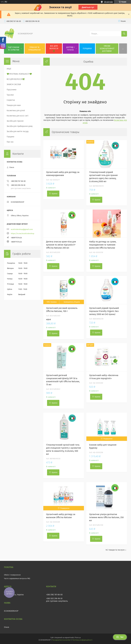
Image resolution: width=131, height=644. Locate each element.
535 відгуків (108, 2)
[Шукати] (124, 34)
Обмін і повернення (12, 575)
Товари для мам (14, 105)
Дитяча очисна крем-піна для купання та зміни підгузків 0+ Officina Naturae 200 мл (61, 245)
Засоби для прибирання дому (20, 126)
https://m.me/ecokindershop (23, 233)
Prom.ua (78, 638)
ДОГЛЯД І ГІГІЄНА (70, 49)
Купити (55, 194)
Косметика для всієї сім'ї (18, 116)
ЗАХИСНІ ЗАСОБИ (14, 84)
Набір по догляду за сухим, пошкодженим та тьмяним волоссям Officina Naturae (103, 245)
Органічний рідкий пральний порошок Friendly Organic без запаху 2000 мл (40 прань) (104, 311)
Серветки (11, 100)
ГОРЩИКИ (87, 49)
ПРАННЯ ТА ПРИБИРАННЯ (34, 49)
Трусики (10, 95)
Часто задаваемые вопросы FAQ (17, 578)
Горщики (10, 137)
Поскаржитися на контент (61, 640)
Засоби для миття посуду (18, 131)
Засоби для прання (15, 121)
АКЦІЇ (9, 69)
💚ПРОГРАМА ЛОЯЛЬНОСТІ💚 (19, 74)
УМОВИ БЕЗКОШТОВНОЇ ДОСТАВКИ (107, 49)
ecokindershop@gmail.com (22, 229)
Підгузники (11, 90)
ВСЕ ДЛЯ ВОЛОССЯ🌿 (54, 49)
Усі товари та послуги (115, 550)
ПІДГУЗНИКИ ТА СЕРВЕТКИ (14, 49)
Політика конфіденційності (82, 640)
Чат (120, 637)
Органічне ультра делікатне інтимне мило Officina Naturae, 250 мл (106, 517)
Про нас (10, 142)
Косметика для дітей (16, 111)
